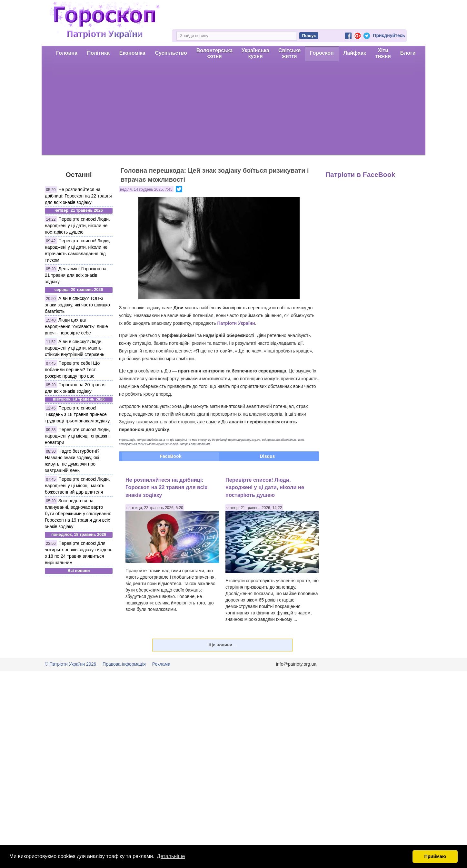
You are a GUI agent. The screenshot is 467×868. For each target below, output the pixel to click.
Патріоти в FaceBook (360, 174)
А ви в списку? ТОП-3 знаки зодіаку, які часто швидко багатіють (77, 305)
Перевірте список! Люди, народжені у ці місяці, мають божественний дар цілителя (77, 486)
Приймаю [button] (435, 856)
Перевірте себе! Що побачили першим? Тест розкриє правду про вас (72, 370)
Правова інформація (124, 664)
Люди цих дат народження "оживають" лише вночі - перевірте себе (76, 326)
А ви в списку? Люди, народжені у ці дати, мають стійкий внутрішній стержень (75, 348)
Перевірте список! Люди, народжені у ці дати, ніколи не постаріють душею (77, 226)
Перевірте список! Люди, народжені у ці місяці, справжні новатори (77, 436)
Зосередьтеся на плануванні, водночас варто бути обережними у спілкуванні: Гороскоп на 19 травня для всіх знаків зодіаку (78, 514)
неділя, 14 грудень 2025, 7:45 (146, 189)
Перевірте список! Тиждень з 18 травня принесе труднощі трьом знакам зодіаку (77, 414)
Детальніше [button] (171, 856)
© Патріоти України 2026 (70, 664)
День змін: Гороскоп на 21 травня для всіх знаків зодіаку (76, 275)
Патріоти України (236, 323)
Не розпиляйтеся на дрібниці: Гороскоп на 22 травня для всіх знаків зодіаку (78, 196)
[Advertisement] (234, 110)
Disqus (268, 456)
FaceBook (171, 456)
